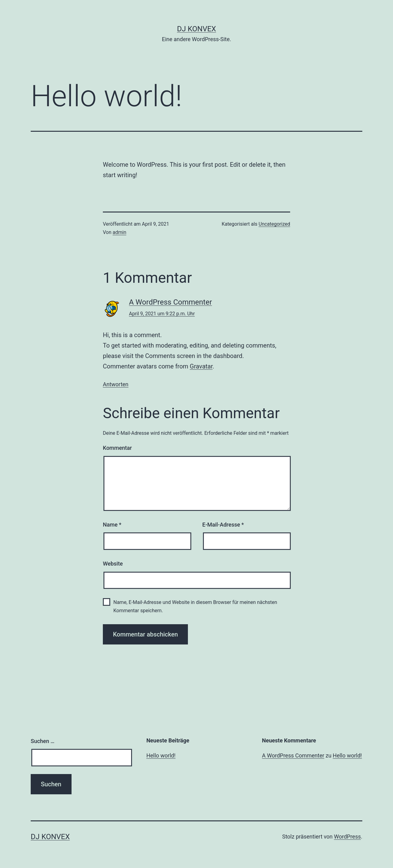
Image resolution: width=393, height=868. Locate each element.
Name (112, 525)
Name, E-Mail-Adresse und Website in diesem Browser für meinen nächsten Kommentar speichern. (195, 606)
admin (119, 232)
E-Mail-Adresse (223, 525)
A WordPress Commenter (170, 302)
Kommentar (117, 448)
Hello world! (161, 755)
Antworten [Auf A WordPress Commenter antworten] (116, 384)
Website (113, 564)
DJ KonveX (196, 29)
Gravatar (201, 366)
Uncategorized (274, 224)
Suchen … (43, 741)
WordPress (347, 837)
